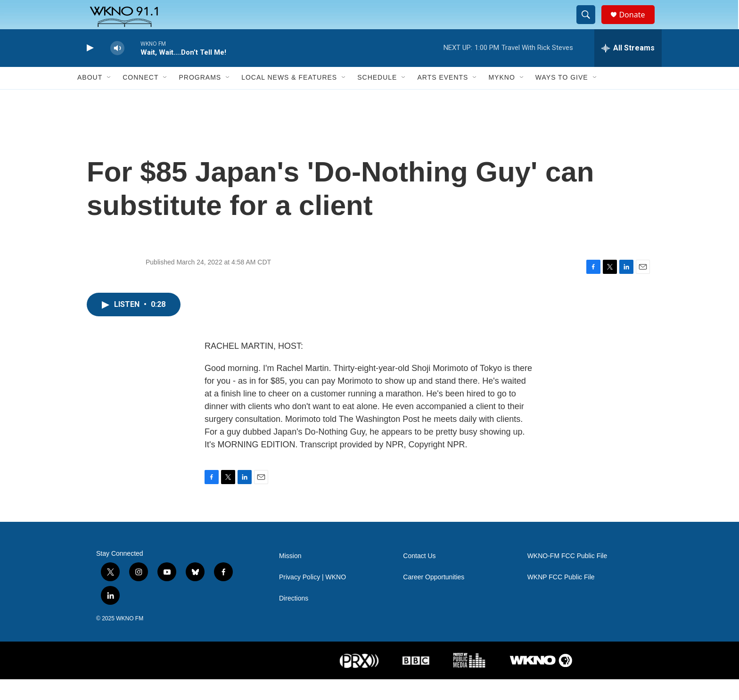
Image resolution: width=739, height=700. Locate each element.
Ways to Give (562, 98)
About (90, 98)
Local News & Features (289, 98)
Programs (200, 98)
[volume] (117, 69)
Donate (638, 25)
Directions (294, 619)
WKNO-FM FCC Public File (567, 577)
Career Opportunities (434, 598)
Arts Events (443, 98)
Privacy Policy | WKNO (312, 598)
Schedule (377, 98)
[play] (89, 69)
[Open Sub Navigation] (109, 98)
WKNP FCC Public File (561, 598)
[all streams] (628, 68)
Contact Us (419, 577)
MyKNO (501, 98)
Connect (140, 98)
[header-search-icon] (590, 25)
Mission (290, 577)
